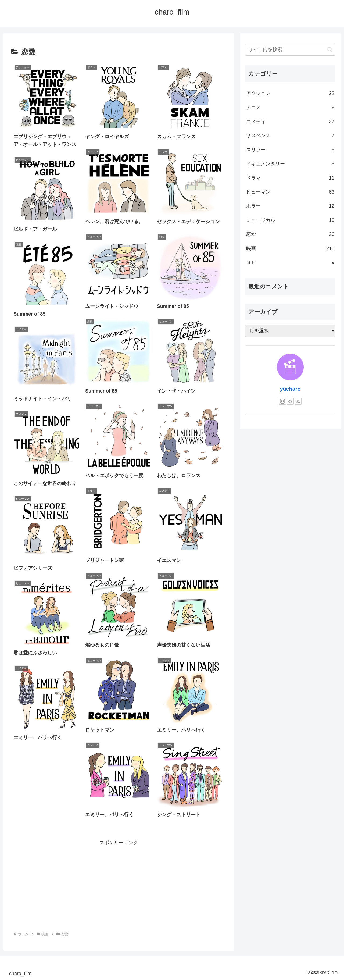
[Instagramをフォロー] (282, 401)
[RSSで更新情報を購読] (298, 401)
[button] (330, 50)
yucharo (290, 389)
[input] (290, 50)
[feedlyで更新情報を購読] (290, 401)
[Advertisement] (119, 885)
